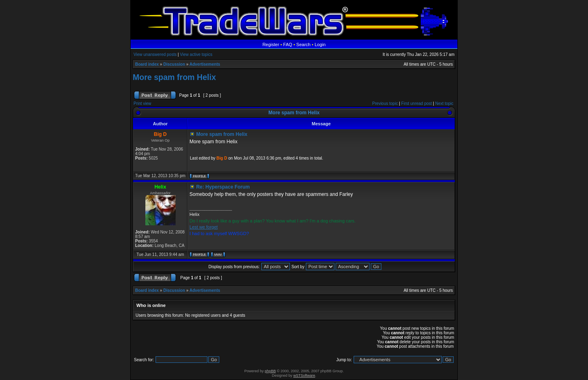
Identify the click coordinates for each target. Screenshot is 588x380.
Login (320, 44)
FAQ (288, 44)
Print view (142, 103)
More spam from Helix (174, 77)
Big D (222, 158)
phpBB (270, 371)
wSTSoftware (304, 376)
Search (304, 44)
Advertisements (205, 64)
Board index (147, 64)
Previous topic (385, 103)
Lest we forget (204, 227)
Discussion (174, 64)
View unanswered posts (155, 54)
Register (271, 44)
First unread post (417, 103)
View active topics (196, 54)
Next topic (444, 103)
